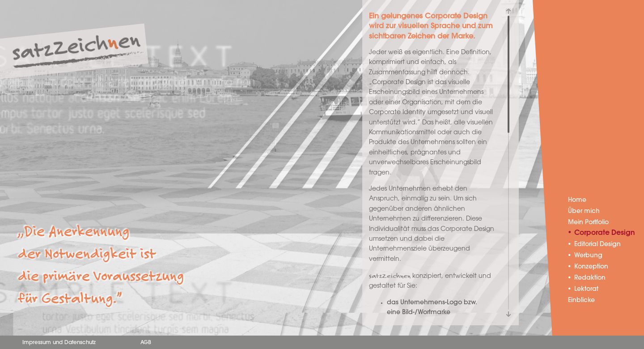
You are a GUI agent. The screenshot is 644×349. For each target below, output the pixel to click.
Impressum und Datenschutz (59, 343)
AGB (146, 343)
